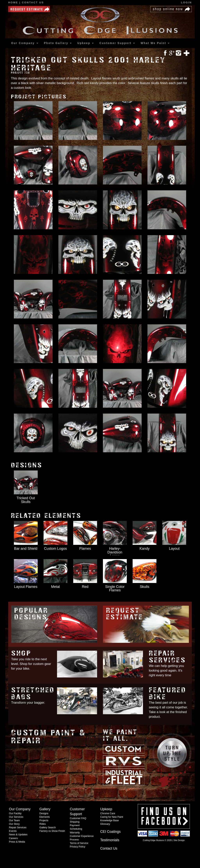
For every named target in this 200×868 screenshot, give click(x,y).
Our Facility (15, 813)
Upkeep (85, 43)
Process (74, 840)
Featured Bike (168, 694)
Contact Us (33, 2)
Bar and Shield (26, 549)
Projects (44, 820)
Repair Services (167, 657)
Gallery (58, 43)
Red (85, 587)
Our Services (16, 817)
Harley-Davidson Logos (115, 552)
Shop (21, 653)
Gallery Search (48, 828)
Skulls (145, 587)
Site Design (179, 840)
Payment (75, 825)
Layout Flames (26, 587)
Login (186, 2)
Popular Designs (31, 614)
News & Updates (18, 835)
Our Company (25, 43)
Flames (85, 549)
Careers (13, 838)
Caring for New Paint (112, 817)
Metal (55, 587)
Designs (44, 813)
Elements (45, 817)
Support (117, 43)
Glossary (105, 824)
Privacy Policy (78, 847)
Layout (174, 549)
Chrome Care (108, 813)
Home (14, 2)
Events (13, 831)
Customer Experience (82, 836)
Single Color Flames (115, 588)
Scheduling (76, 829)
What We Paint (155, 43)
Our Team (14, 820)
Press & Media (17, 842)
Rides (43, 824)
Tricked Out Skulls (26, 500)
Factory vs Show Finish (52, 831)
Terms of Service (79, 843)
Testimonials (110, 840)
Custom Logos (55, 549)
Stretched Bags (33, 694)
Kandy (145, 549)
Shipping (75, 822)
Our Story (14, 824)
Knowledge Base (109, 820)
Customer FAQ (78, 818)
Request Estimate (125, 614)
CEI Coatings (110, 832)
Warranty (75, 833)
